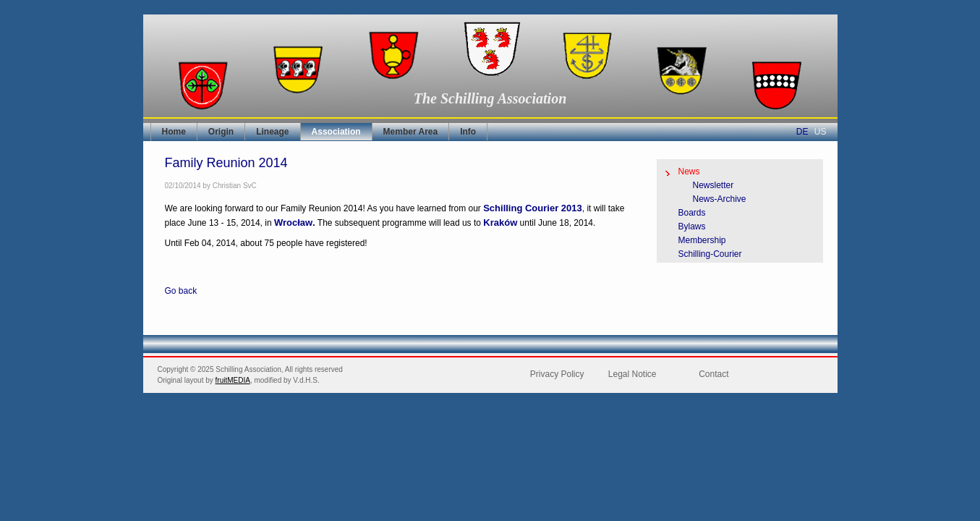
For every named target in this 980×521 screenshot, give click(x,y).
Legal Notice (632, 374)
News (689, 171)
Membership (702, 240)
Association (336, 132)
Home (174, 132)
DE (802, 132)
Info (468, 132)
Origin (221, 132)
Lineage (272, 132)
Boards (692, 213)
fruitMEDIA (233, 380)
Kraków (500, 223)
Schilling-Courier (710, 254)
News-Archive (720, 199)
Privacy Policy (557, 374)
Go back (181, 291)
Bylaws (692, 226)
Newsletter (713, 185)
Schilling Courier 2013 (533, 208)
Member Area (411, 132)
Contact (713, 374)
